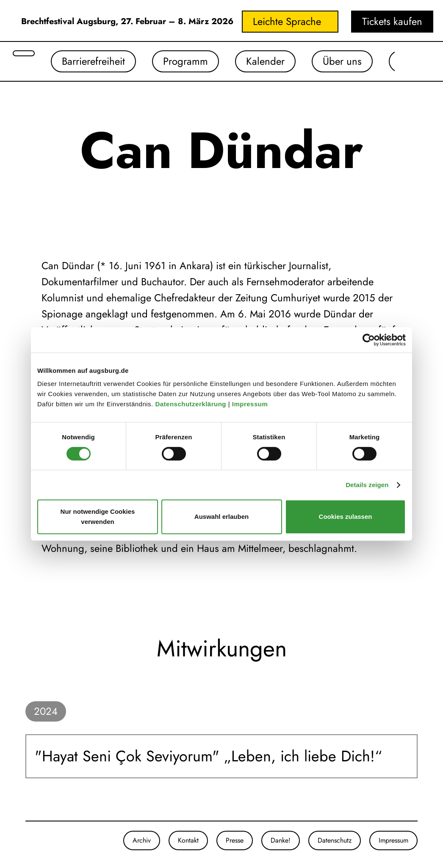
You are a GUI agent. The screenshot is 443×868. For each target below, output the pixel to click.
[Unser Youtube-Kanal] (42, 840)
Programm (186, 61)
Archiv (142, 840)
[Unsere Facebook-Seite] (34, 840)
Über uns (342, 61)
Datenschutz (335, 840)
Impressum (251, 404)
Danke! (281, 840)
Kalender (265, 61)
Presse (235, 840)
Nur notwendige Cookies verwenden (98, 517)
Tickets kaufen (392, 21)
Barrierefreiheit (93, 61)
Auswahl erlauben (221, 517)
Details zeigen (367, 485)
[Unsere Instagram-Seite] (25, 840)
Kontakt (188, 840)
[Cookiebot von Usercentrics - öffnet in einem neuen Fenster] (369, 340)
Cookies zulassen (346, 517)
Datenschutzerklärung (191, 404)
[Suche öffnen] (24, 53)
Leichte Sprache (287, 21)
